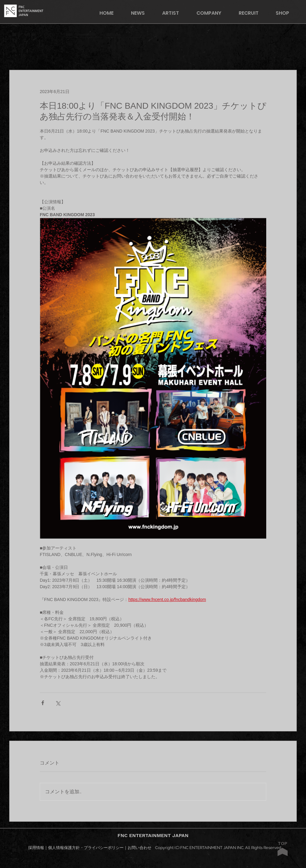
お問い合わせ (140, 848)
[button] (286, 13)
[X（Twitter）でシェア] (58, 703)
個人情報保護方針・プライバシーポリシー (86, 848)
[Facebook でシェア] (43, 703)
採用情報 (36, 848)
